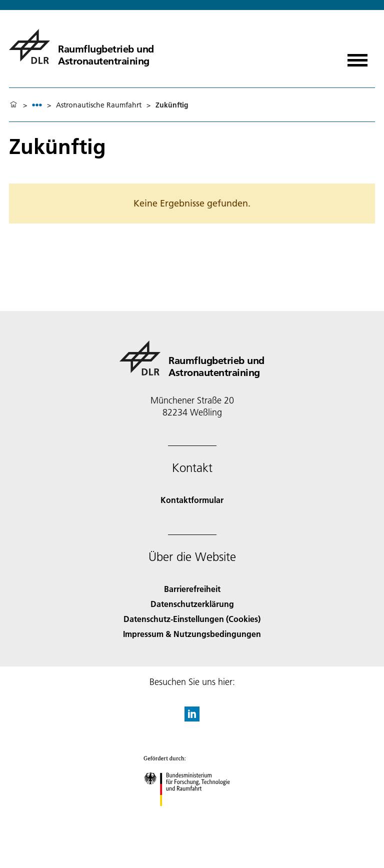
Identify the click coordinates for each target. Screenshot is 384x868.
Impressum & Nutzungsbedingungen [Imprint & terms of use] (192, 634)
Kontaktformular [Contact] (192, 500)
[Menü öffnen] (357, 57)
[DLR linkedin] (192, 718)
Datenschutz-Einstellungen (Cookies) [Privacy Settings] (192, 619)
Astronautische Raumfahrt (99, 105)
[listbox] (37, 105)
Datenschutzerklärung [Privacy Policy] (192, 604)
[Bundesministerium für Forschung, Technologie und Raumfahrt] (192, 815)
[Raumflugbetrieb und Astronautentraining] (81, 46)
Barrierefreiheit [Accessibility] (192, 589)
